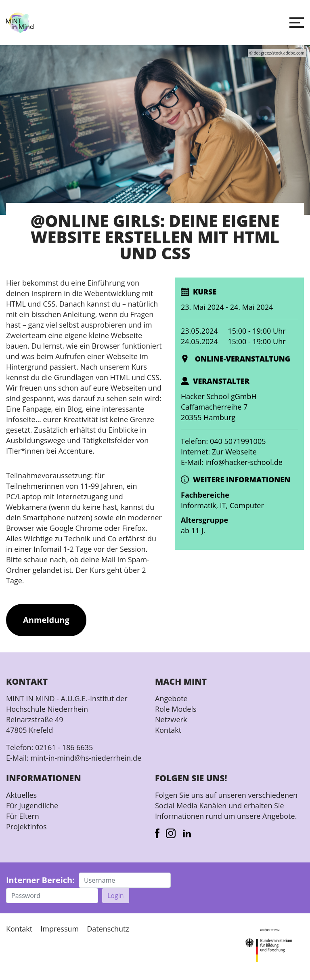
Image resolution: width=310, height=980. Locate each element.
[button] (297, 23)
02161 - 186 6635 (64, 747)
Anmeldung (46, 620)
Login (116, 896)
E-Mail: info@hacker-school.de (232, 462)
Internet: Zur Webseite (219, 452)
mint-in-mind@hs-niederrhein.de (86, 758)
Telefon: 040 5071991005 (223, 441)
